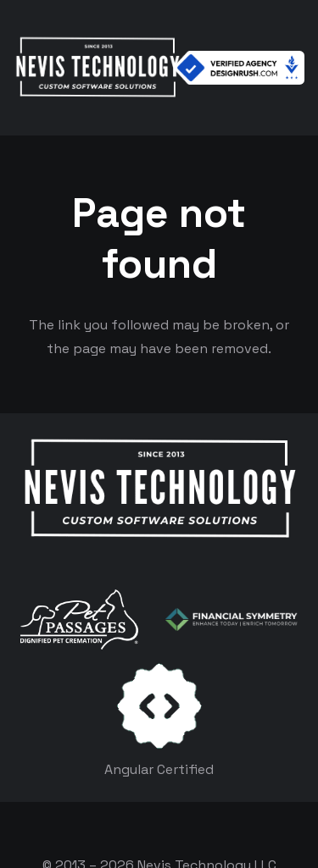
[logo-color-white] (232, 620)
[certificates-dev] (159, 706)
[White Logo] (97, 68)
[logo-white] (79, 619)
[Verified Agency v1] (239, 68)
